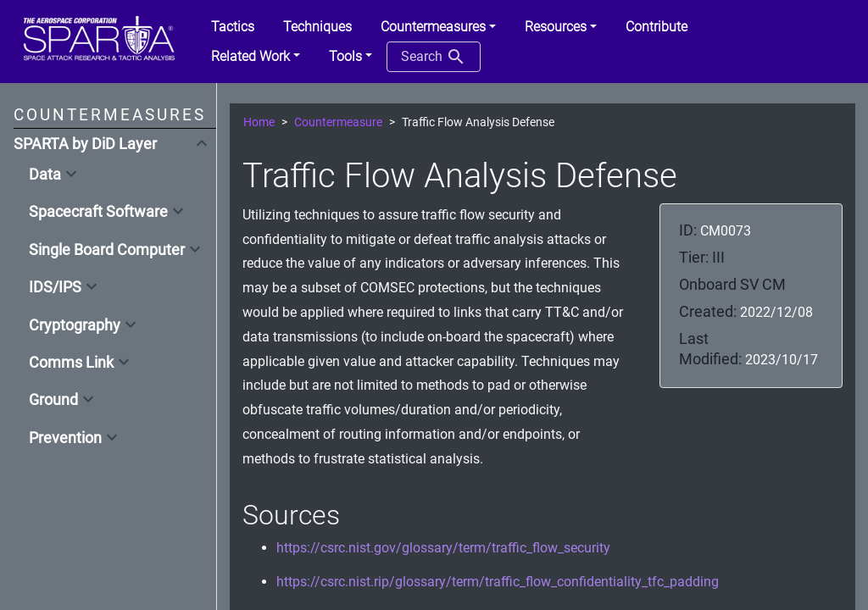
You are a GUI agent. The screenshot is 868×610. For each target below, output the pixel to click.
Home (259, 122)
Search (434, 57)
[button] (438, 27)
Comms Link (71, 363)
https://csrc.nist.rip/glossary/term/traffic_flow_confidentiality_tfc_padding (498, 582)
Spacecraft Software (98, 212)
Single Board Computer (107, 250)
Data (45, 175)
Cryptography (75, 325)
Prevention (65, 438)
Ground (53, 400)
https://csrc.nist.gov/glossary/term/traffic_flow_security (443, 548)
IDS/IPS (55, 287)
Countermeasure (338, 122)
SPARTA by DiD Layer (85, 144)
